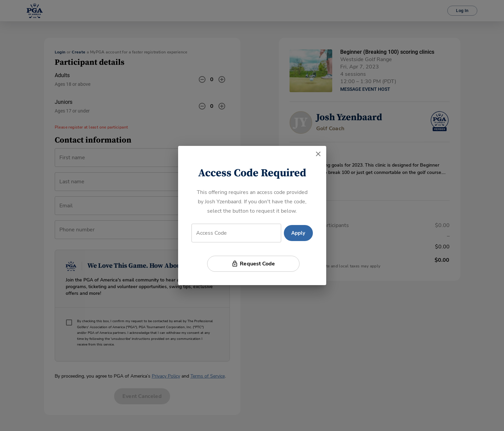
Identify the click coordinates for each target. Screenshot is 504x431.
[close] (318, 154)
